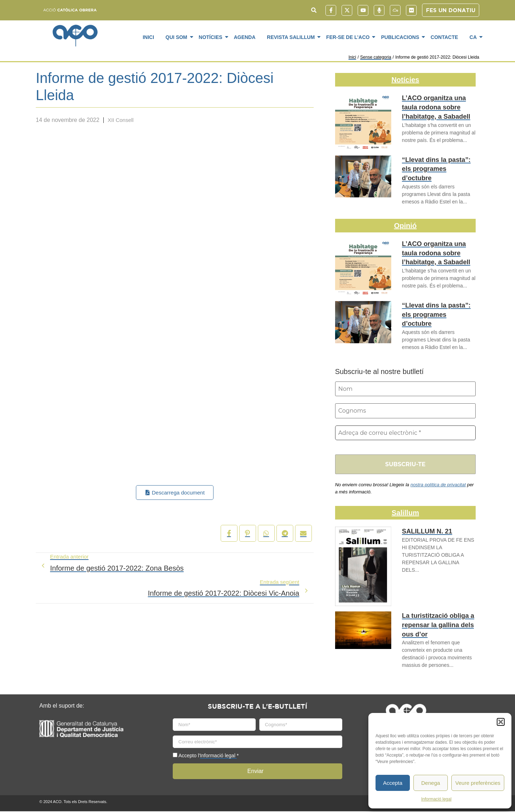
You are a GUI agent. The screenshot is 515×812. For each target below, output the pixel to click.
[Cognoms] (405, 411)
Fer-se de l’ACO (349, 37)
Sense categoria (376, 57)
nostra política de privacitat (438, 486)
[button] (501, 722)
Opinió (405, 226)
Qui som (178, 37)
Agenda (245, 37)
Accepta (393, 783)
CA (474, 37)
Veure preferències (478, 783)
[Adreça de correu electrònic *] (405, 433)
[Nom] (405, 389)
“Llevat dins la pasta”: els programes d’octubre (437, 164)
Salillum (405, 514)
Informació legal (436, 799)
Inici (148, 37)
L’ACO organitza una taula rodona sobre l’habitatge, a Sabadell (438, 106)
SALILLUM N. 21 (424, 533)
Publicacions (401, 37)
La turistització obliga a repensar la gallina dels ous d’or (434, 625)
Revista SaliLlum (292, 37)
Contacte (444, 37)
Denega (431, 783)
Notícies (212, 37)
